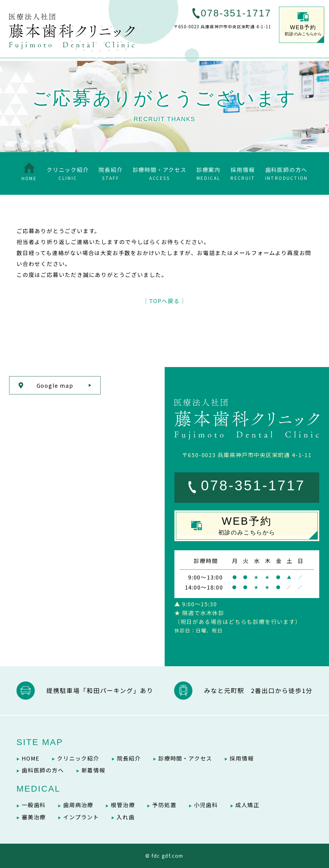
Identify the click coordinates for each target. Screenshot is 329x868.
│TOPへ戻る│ (164, 301)
